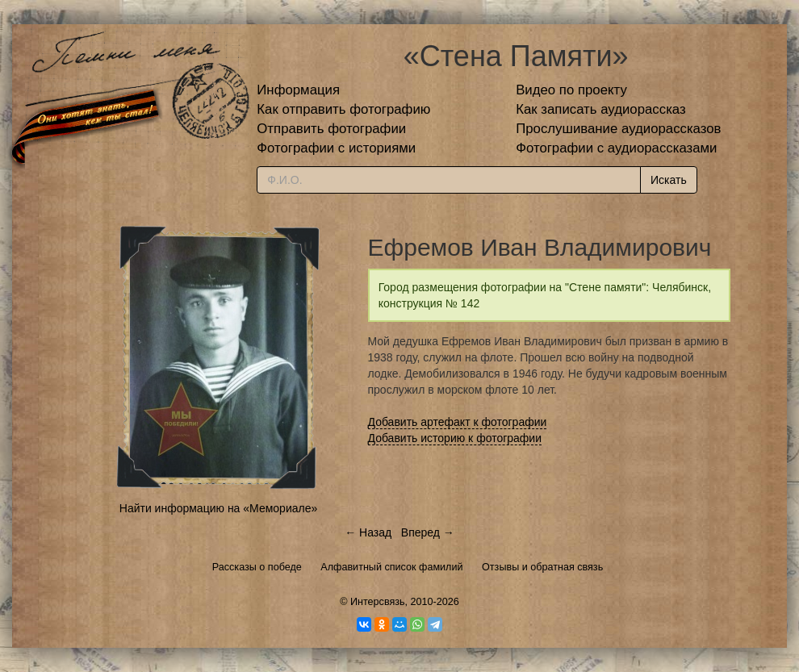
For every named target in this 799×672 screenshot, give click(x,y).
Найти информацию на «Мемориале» (218, 508)
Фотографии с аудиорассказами (616, 148)
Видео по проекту (571, 90)
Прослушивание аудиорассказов (618, 129)
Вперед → (428, 532)
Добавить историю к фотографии (455, 438)
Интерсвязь (378, 602)
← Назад (368, 532)
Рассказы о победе (257, 567)
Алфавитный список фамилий (391, 567)
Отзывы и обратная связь (542, 567)
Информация (298, 90)
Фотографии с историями (336, 148)
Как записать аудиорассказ (601, 109)
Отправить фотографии (331, 129)
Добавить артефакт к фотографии (458, 422)
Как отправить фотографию (343, 109)
